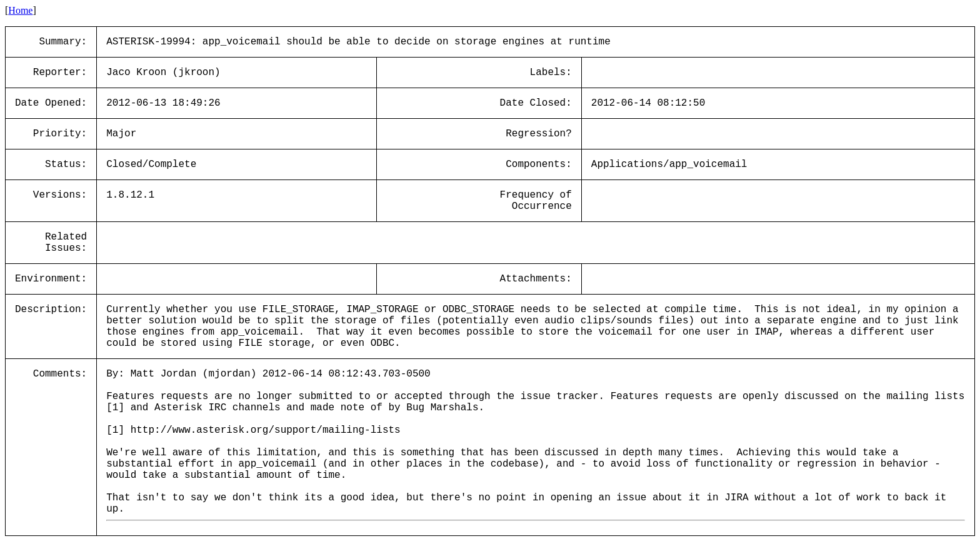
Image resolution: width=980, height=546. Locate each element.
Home (20, 10)
